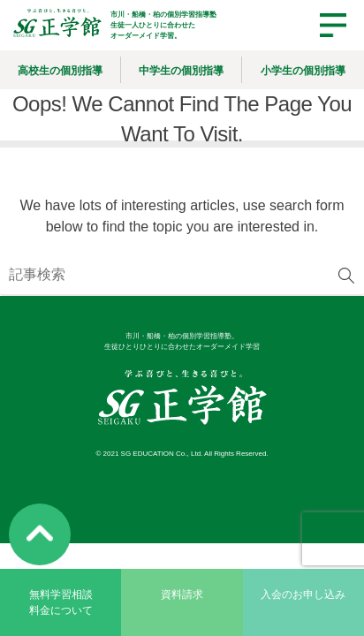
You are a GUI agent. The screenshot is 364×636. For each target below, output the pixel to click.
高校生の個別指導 (60, 71)
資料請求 (182, 594)
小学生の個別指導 (303, 71)
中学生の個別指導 (181, 71)
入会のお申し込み (303, 594)
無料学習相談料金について (61, 602)
